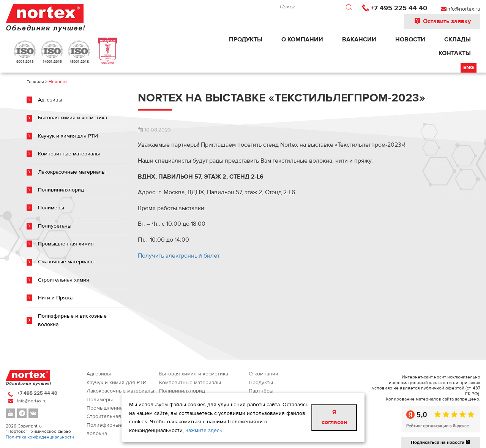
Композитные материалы (69, 154)
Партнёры (261, 391)
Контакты (455, 53)
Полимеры (51, 208)
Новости (410, 40)
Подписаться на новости (441, 442)
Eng (469, 68)
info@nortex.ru (463, 9)
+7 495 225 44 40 (399, 8)
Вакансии (359, 40)
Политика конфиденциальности (40, 437)
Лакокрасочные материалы (72, 172)
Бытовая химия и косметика (73, 118)
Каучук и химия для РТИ (68, 136)
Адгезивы (50, 100)
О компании (302, 40)
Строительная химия (64, 280)
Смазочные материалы (66, 262)
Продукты (246, 40)
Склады (458, 40)
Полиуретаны (55, 226)
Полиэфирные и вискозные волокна (72, 320)
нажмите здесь (204, 431)
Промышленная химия (66, 244)
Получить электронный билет (179, 256)
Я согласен (334, 417)
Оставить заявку (442, 21)
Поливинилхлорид (61, 190)
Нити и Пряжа (55, 298)
